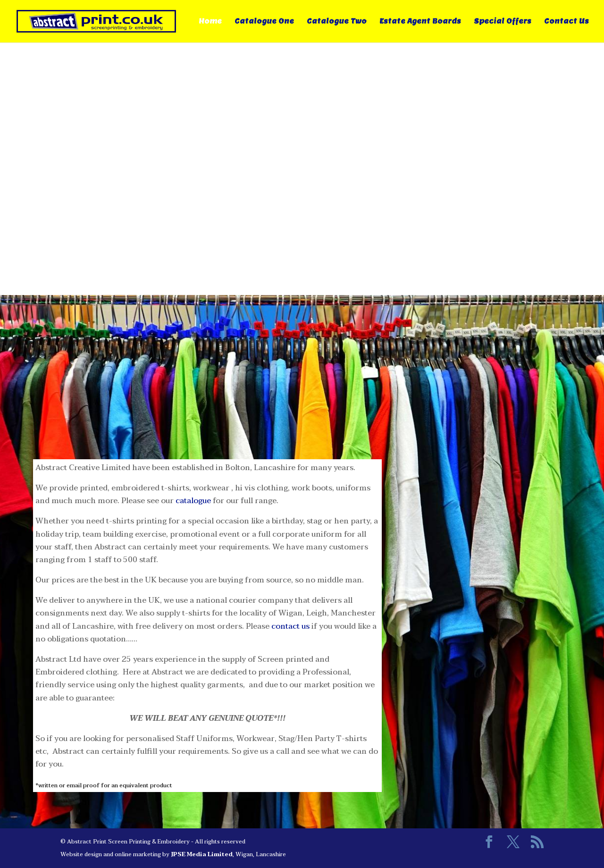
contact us (290, 626)
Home (210, 22)
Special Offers (503, 22)
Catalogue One (264, 22)
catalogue (193, 501)
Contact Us (566, 22)
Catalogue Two (337, 22)
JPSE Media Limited (202, 854)
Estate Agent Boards (420, 22)
